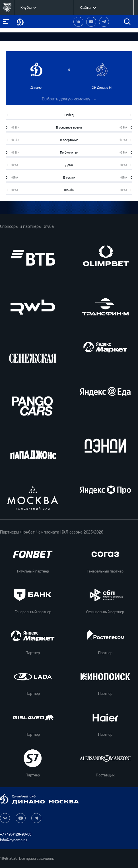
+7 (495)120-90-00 (16, 834)
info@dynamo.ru (13, 840)
